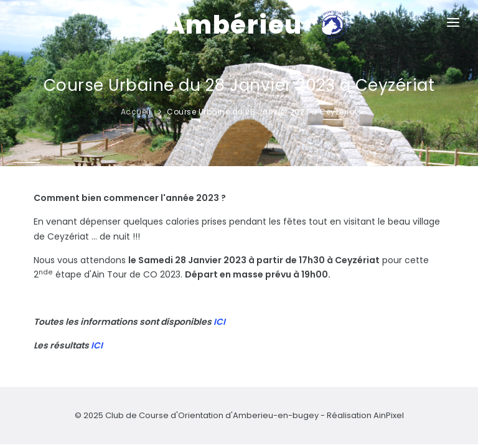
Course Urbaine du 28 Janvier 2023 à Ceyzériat (262, 112)
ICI (219, 322)
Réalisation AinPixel (365, 415)
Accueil (136, 112)
